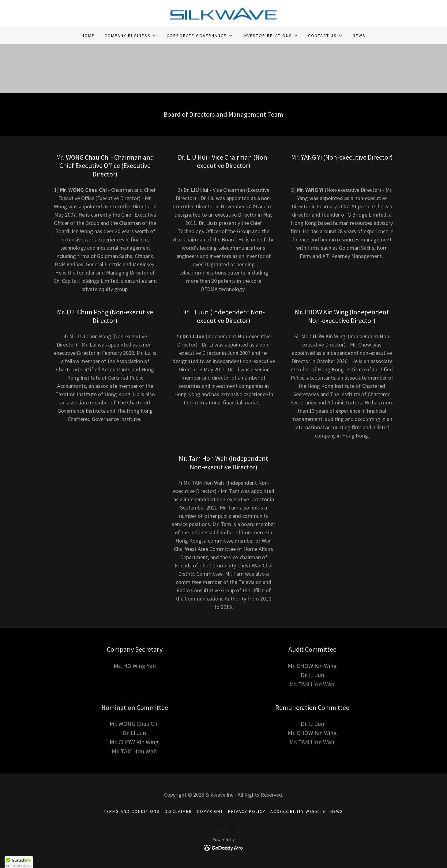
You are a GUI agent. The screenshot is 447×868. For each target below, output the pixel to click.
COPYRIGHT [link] (210, 811)
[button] (131, 36)
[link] (224, 13)
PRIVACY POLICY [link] (247, 811)
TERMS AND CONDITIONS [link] (132, 811)
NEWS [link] (359, 36)
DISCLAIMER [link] (178, 811)
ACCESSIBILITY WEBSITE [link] (298, 811)
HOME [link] (88, 36)
